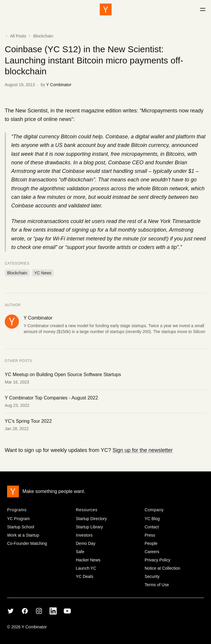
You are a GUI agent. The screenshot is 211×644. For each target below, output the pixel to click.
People (151, 543)
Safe (80, 552)
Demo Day (86, 543)
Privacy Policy (157, 560)
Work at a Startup (23, 535)
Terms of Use (157, 585)
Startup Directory (91, 519)
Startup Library (89, 527)
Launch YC (86, 568)
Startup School (21, 527)
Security (152, 576)
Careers (152, 552)
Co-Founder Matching (27, 543)
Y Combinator (59, 85)
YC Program (18, 519)
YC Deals (85, 576)
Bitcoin (69, 137)
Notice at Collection (162, 568)
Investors (84, 535)
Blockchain (43, 36)
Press (150, 535)
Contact (152, 527)
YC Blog (152, 519)
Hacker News (88, 560)
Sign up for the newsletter (143, 450)
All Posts (15, 36)
